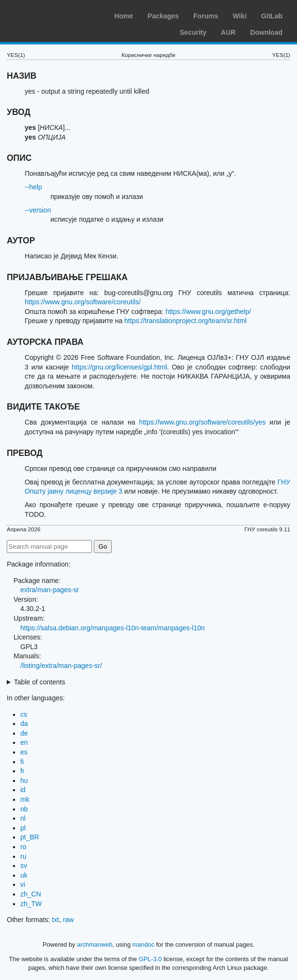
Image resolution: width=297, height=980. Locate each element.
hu (24, 781)
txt (55, 920)
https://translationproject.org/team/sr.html (186, 321)
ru (23, 856)
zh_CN (31, 894)
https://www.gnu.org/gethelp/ (208, 312)
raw (68, 920)
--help (33, 187)
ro (23, 847)
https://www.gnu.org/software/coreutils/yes (202, 422)
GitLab (272, 16)
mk (25, 799)
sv (24, 866)
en (24, 742)
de (24, 733)
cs (24, 714)
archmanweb (95, 944)
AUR (228, 32)
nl (23, 818)
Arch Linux (53, 14)
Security (193, 32)
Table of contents (40, 682)
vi (23, 884)
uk (24, 875)
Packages (163, 16)
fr (22, 771)
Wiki (240, 16)
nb (24, 809)
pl (23, 828)
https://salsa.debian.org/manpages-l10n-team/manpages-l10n (112, 628)
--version (38, 210)
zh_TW (31, 904)
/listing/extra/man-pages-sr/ (61, 666)
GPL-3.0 (150, 959)
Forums (206, 16)
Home (124, 16)
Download (266, 32)
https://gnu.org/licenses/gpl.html (119, 367)
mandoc (144, 944)
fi (22, 762)
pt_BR (30, 837)
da (24, 724)
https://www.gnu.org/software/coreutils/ (83, 302)
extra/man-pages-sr (50, 590)
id (23, 790)
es (24, 752)
